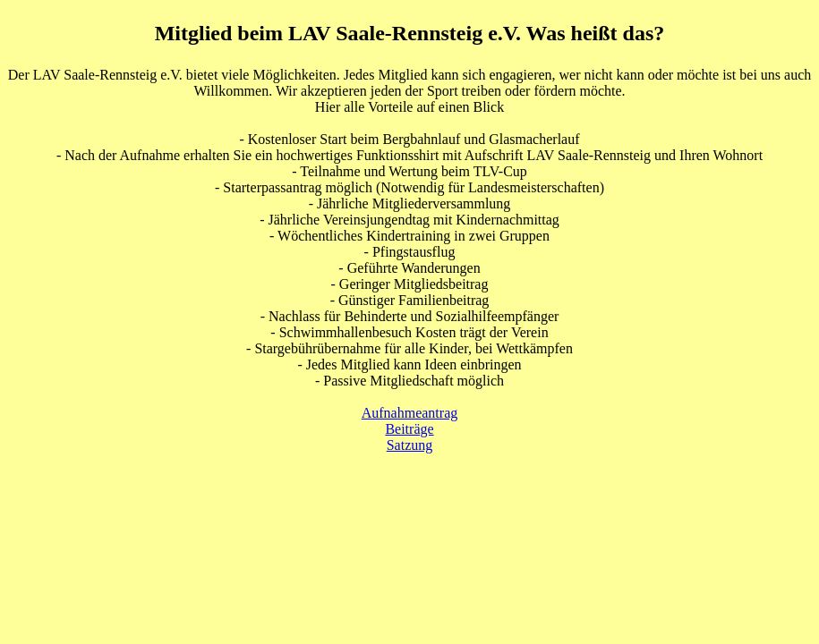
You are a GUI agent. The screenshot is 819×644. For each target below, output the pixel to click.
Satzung (410, 445)
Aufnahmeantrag (410, 413)
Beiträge (409, 429)
